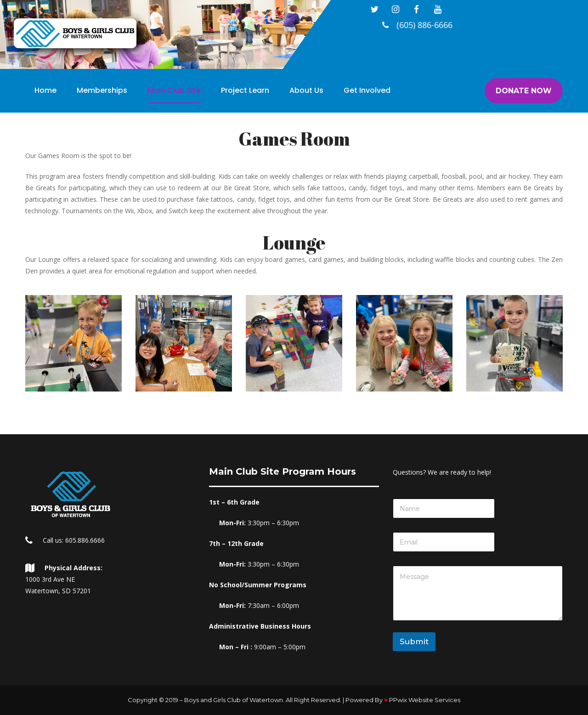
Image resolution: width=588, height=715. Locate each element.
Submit (414, 641)
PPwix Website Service (425, 700)
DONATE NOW (524, 91)
